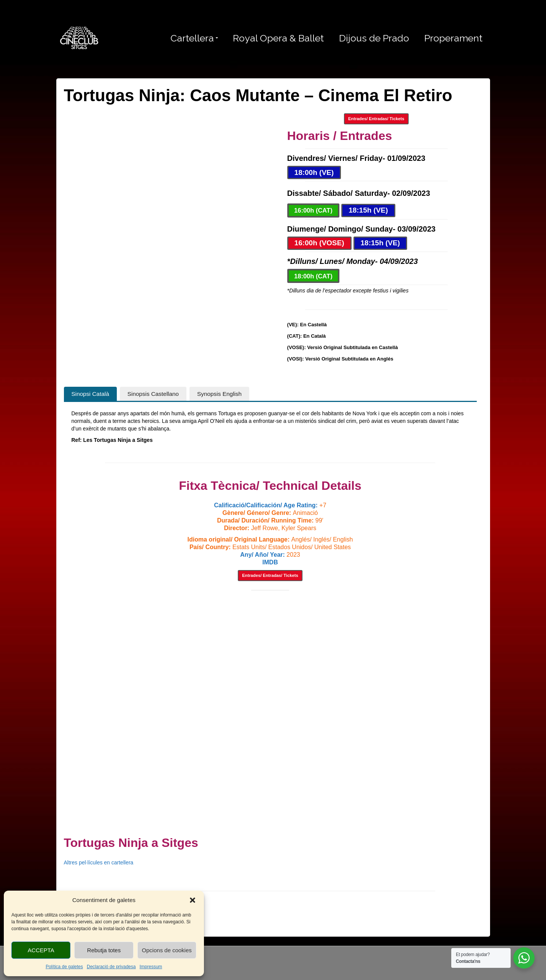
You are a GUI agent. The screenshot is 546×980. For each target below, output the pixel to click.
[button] (193, 900)
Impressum (151, 967)
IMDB (270, 562)
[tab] (90, 394)
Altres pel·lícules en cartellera (99, 862)
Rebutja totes (104, 950)
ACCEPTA (41, 950)
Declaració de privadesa (111, 967)
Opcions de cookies (167, 950)
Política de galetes (64, 967)
